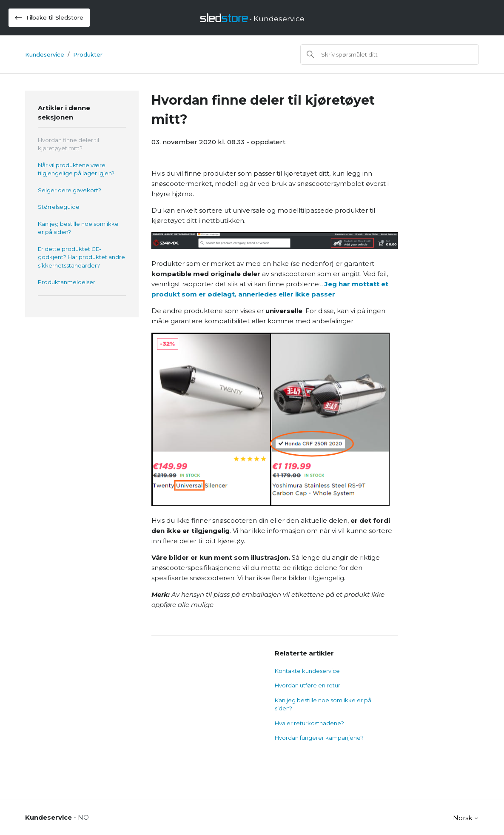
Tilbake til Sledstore (49, 18)
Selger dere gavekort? (70, 190)
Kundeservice (45, 54)
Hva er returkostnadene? (309, 723)
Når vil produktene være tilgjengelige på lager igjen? (76, 169)
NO (83, 817)
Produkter (88, 54)
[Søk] (390, 54)
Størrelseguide (59, 207)
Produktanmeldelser (67, 282)
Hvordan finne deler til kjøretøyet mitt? (68, 144)
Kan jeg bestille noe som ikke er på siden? (78, 228)
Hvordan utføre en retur (308, 685)
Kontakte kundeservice (307, 671)
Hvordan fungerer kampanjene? (319, 738)
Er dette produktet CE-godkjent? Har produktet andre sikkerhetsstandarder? (81, 257)
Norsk (466, 818)
